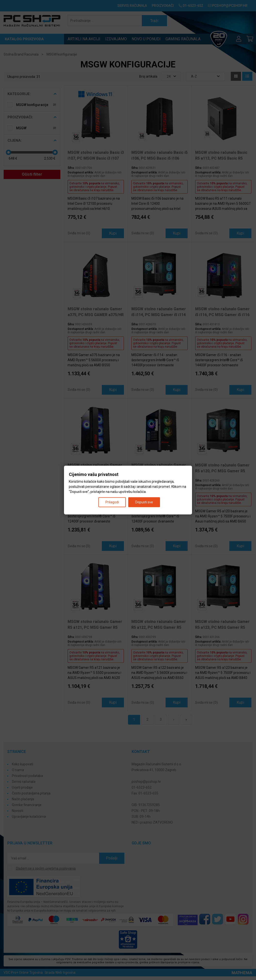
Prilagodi (112, 502)
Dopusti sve (144, 502)
